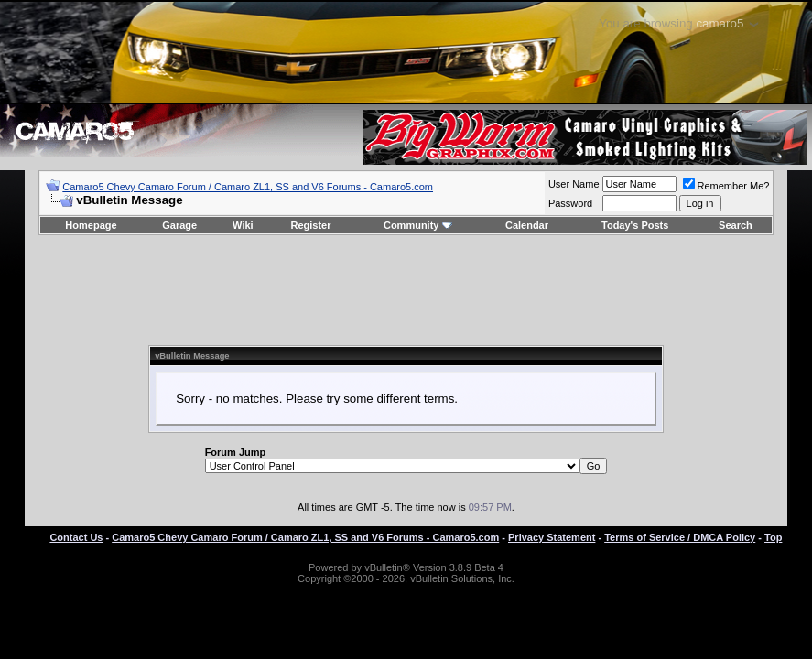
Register (310, 225)
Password (570, 203)
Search (736, 225)
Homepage (91, 225)
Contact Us (76, 537)
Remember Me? (726, 186)
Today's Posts (635, 225)
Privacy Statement (552, 537)
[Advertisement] (406, 290)
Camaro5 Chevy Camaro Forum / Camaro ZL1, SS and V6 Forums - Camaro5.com (248, 187)
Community (418, 225)
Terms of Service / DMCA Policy (680, 537)
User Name (574, 184)
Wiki (243, 225)
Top (773, 537)
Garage (179, 225)
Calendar (527, 225)
